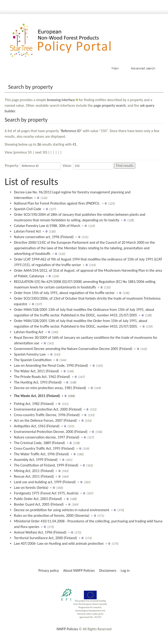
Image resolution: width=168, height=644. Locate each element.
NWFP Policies (67, 629)
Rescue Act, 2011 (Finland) (34, 476)
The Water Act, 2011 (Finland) (36, 371)
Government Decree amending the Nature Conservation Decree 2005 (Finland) (73, 349)
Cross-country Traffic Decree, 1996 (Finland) (47, 415)
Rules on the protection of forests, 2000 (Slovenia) (52, 516)
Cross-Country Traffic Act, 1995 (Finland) (44, 448)
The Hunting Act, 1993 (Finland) (38, 382)
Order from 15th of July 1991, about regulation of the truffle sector (64, 293)
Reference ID (71, 131)
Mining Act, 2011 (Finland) (34, 471)
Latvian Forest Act (27, 231)
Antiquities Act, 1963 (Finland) (37, 426)
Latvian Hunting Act (29, 332)
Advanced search (143, 68)
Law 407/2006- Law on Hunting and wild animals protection (59, 543)
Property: (12, 166)
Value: (67, 166)
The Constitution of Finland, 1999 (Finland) (46, 465)
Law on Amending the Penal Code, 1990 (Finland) (51, 365)
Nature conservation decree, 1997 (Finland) (47, 437)
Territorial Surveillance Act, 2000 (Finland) (45, 538)
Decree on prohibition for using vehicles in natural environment (62, 510)
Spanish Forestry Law (30, 354)
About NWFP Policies (79, 570)
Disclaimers (108, 570)
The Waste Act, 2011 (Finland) (37, 396)
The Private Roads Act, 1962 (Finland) (42, 377)
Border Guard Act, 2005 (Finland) (39, 504)
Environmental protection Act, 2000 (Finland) (48, 409)
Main (115, 68)
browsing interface (61, 100)
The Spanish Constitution (33, 360)
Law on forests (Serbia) (31, 488)
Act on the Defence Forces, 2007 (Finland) (45, 420)
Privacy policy (49, 570)
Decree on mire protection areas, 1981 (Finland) (50, 388)
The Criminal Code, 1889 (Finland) (40, 443)
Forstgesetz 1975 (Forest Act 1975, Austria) (46, 493)
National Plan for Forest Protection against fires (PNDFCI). (57, 203)
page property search (110, 105)
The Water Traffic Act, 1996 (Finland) (41, 454)
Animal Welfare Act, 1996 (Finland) (40, 532)
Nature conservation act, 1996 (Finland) (44, 237)
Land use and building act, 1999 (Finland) (45, 482)
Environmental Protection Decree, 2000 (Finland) (51, 432)
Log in (125, 570)
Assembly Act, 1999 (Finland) (36, 460)
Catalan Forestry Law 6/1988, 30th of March (47, 226)
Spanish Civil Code (28, 209)
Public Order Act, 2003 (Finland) (38, 499)
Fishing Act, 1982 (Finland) (34, 404)
